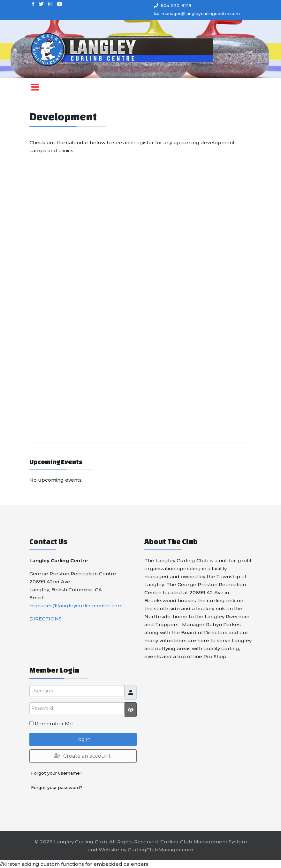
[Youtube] (60, 4)
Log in (83, 739)
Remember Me (54, 724)
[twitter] (41, 4)
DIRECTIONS (46, 619)
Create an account (82, 756)
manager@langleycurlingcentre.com (201, 13)
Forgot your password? (57, 787)
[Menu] (35, 92)
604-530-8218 (176, 5)
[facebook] (33, 4)
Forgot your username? (57, 773)
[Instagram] (50, 4)
